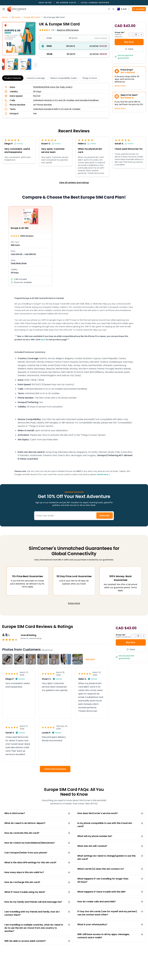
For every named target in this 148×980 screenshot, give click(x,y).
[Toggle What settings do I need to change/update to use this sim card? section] (110, 857)
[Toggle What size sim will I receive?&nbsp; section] (110, 846)
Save (129, 49)
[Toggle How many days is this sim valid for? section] (38, 872)
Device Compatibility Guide (63, 78)
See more (90, 659)
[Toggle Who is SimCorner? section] (38, 813)
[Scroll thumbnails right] (35, 64)
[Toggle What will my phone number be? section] (110, 836)
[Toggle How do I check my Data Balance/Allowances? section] (38, 843)
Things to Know (90, 78)
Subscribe (105, 516)
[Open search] (109, 9)
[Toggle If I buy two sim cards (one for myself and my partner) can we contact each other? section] (110, 913)
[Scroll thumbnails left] (2, 64)
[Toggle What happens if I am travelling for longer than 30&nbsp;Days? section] (110, 880)
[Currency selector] (123, 9)
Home (5, 17)
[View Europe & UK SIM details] (30, 246)
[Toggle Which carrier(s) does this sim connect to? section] (110, 869)
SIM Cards (16, 17)
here (43, 340)
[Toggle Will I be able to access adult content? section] (38, 941)
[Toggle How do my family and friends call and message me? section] (38, 902)
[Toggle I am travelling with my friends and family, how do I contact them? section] (38, 913)
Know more (120, 86)
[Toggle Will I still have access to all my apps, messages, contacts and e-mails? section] (110, 936)
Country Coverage (36, 78)
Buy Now (129, 42)
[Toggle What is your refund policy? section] (110, 925)
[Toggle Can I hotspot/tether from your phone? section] (38, 853)
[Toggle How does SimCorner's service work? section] (110, 813)
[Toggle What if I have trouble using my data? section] (38, 892)
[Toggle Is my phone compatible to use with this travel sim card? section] (110, 825)
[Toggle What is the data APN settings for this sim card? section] (38, 863)
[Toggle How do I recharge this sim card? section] (38, 882)
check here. (103, 474)
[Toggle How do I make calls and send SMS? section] (110, 902)
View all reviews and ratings (74, 183)
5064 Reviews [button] (68, 30)
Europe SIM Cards (32, 17)
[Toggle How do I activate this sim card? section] (38, 833)
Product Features (13, 78)
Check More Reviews (55, 769)
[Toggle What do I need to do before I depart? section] (38, 823)
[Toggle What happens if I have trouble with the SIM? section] (110, 892)
